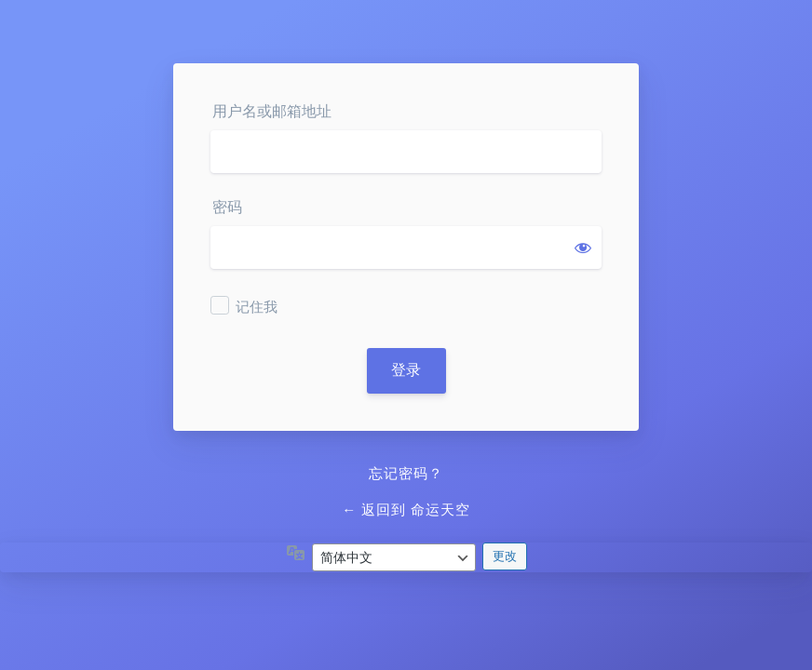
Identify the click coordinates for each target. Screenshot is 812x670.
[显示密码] (583, 248)
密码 (227, 207)
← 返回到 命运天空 (406, 510)
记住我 (257, 307)
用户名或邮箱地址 (272, 111)
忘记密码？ (406, 474)
